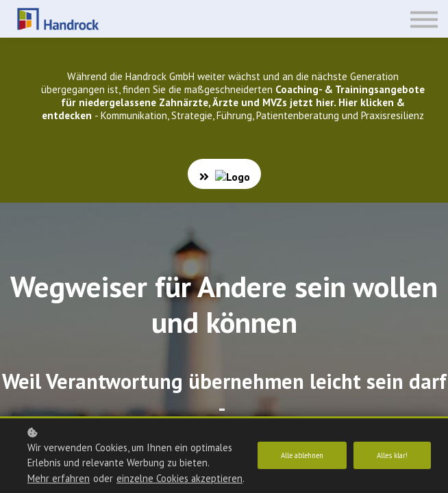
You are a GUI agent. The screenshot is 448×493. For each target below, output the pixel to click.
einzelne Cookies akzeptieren (90, 478)
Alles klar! (391, 448)
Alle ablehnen (297, 448)
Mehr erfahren (59, 463)
